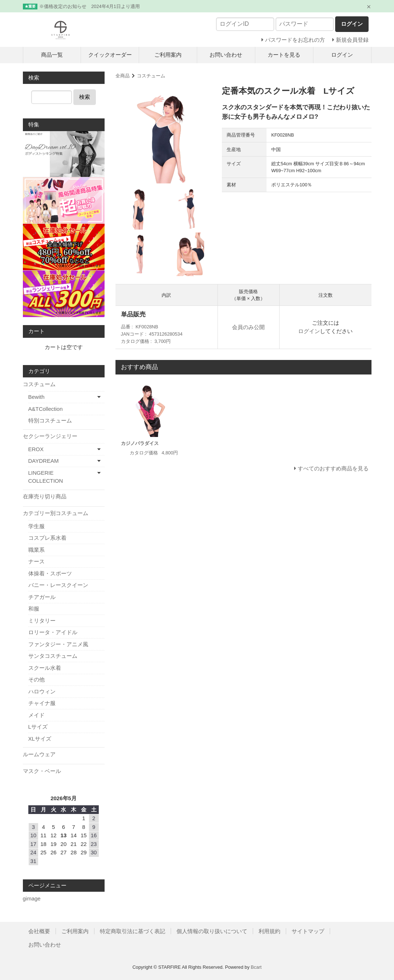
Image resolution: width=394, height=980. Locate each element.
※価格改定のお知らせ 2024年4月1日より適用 (90, 6)
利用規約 (269, 931)
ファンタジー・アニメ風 (58, 644)
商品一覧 (52, 55)
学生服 (36, 526)
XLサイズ (40, 739)
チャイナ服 (42, 703)
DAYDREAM (44, 461)
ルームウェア (39, 754)
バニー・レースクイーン (58, 585)
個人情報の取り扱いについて (212, 931)
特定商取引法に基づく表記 (133, 931)
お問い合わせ (226, 55)
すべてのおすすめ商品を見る (333, 468)
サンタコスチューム (53, 656)
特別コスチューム (50, 420)
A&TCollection (46, 409)
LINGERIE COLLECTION (46, 477)
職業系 (36, 550)
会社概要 (39, 931)
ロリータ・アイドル (53, 632)
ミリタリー (42, 621)
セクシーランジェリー (50, 436)
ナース (36, 561)
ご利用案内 (168, 55)
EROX (36, 449)
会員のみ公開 (248, 327)
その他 (36, 679)
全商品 (123, 76)
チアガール (42, 597)
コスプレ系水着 (47, 538)
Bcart (256, 967)
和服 (34, 609)
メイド (36, 715)
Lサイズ (38, 727)
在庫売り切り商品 (45, 496)
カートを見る (284, 55)
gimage (32, 898)
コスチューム (151, 76)
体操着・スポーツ (50, 573)
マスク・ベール (42, 771)
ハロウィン (42, 691)
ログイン (342, 55)
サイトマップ (308, 931)
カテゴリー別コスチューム (56, 513)
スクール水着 (45, 668)
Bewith (36, 397)
